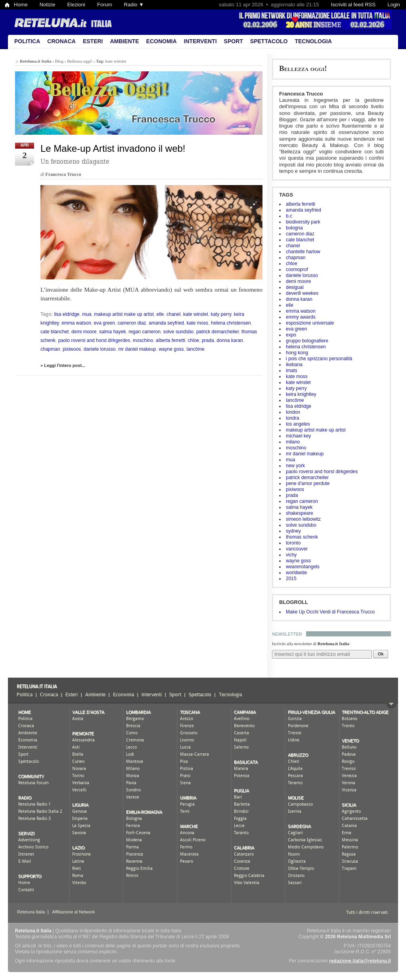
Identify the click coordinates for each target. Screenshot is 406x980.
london (293, 412)
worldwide (296, 573)
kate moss (297, 376)
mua (290, 460)
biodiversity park (303, 222)
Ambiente (124, 41)
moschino (296, 448)
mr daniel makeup (305, 454)
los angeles (298, 424)
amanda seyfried (304, 210)
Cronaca (61, 41)
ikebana (294, 365)
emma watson (301, 311)
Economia (162, 41)
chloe (292, 264)
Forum (105, 5)
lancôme (295, 400)
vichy (291, 555)
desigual (295, 287)
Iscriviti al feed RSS (353, 5)
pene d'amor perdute (308, 483)
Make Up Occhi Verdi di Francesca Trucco (330, 612)
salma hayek (299, 507)
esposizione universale (310, 323)
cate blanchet (300, 240)
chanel (293, 246)
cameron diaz (300, 234)
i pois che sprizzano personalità (319, 359)
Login (394, 5)
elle (290, 305)
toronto (293, 543)
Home (21, 5)
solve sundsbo (301, 525)
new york (295, 466)
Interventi (200, 41)
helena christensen (306, 347)
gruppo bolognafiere (307, 341)
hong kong (297, 353)
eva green (296, 329)
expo (291, 335)
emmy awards (301, 317)
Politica (27, 41)
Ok (381, 654)
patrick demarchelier (307, 478)
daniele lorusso (302, 275)
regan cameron (302, 501)
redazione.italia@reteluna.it (360, 961)
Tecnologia (313, 41)
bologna (294, 228)
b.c (289, 216)
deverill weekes (302, 293)
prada (292, 495)
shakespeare (300, 513)
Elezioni (76, 5)
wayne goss (298, 561)
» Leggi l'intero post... (63, 365)
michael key (298, 436)
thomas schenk (302, 537)
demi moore (298, 281)
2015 (291, 579)
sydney (293, 531)
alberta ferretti (301, 204)
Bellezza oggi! (303, 68)
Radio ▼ (134, 5)
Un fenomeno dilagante (75, 161)
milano (293, 442)
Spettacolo (269, 41)
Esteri (93, 41)
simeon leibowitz (303, 519)
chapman (296, 258)
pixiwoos (295, 489)
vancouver (297, 549)
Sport (234, 41)
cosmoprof (297, 269)
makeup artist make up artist (316, 430)
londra (292, 418)
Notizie (48, 5)
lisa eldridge (299, 406)
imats (292, 371)
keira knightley (301, 394)
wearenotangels (303, 567)
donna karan (299, 299)
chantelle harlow (303, 252)
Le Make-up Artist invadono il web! (113, 148)
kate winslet (298, 382)
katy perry (296, 388)
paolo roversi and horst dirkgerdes (322, 472)
